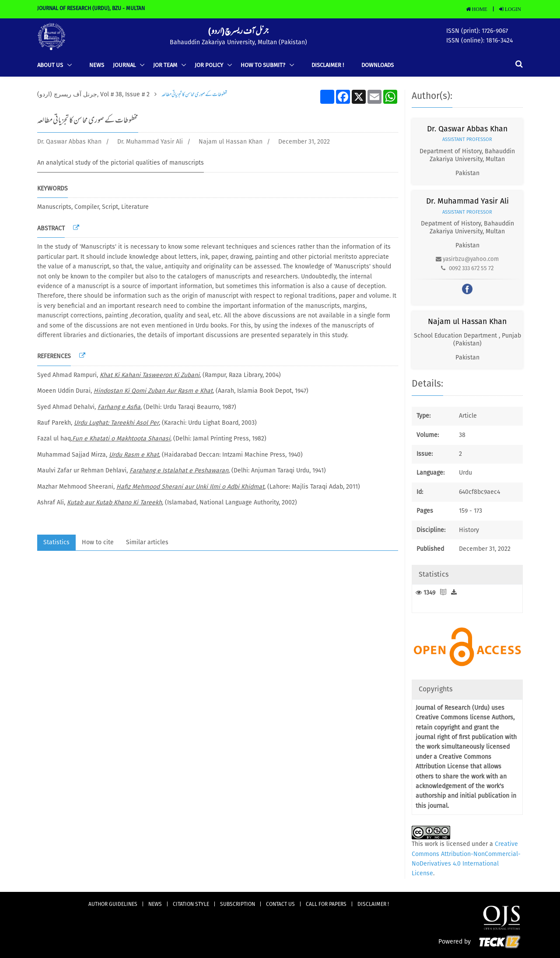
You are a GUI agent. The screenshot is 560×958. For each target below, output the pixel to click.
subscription (238, 905)
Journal (125, 65)
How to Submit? (264, 65)
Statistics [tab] (56, 542)
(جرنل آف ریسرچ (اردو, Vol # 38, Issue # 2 (93, 95)
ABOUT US (51, 65)
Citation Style (191, 905)
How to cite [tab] (98, 542)
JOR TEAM (166, 65)
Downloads (378, 65)
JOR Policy (210, 65)
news (97, 65)
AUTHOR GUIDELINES (113, 905)
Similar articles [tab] (147, 542)
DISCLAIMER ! (328, 65)
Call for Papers (326, 905)
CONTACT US (280, 905)
